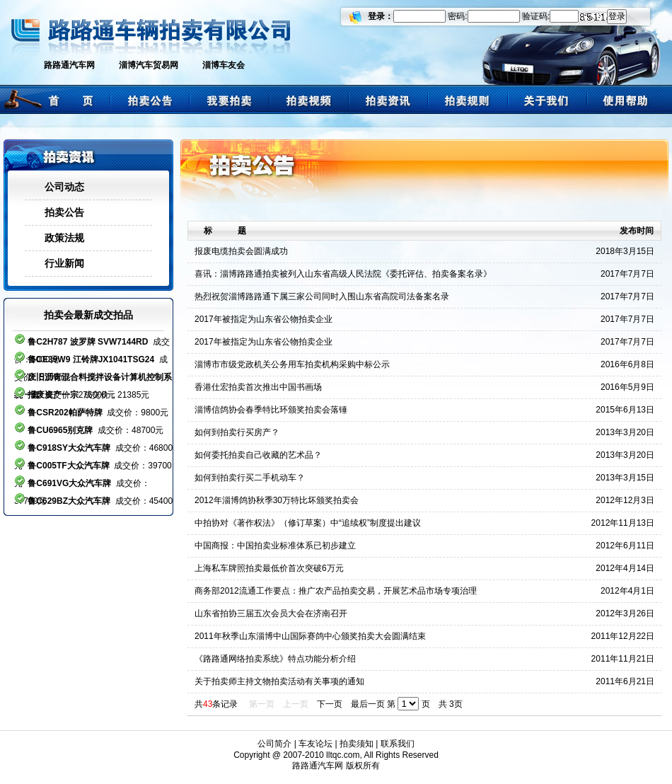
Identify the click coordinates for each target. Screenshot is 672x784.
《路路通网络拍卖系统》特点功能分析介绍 (275, 659)
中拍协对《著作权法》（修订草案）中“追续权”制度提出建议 (308, 523)
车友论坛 (315, 744)
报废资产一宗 (53, 395)
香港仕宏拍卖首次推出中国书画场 (258, 387)
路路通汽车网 (69, 65)
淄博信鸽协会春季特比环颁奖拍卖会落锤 (271, 410)
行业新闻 (64, 263)
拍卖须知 (357, 744)
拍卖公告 (64, 212)
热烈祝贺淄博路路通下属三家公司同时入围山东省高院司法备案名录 (322, 296)
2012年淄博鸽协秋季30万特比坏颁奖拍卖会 (277, 500)
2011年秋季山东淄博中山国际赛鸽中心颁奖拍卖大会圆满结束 (310, 636)
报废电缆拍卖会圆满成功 (241, 251)
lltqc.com (343, 755)
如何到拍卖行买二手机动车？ (250, 478)
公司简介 (274, 744)
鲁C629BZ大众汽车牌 (69, 501)
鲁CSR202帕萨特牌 (65, 413)
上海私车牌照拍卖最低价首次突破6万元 (269, 568)
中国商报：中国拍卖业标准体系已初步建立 (275, 546)
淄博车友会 (224, 65)
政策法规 (64, 238)
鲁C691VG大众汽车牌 (69, 483)
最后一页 (368, 704)
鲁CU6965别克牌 (60, 430)
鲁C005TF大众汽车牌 (68, 466)
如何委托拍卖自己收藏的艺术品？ (258, 455)
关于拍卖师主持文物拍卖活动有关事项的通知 (279, 681)
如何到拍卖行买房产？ (237, 432)
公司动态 (64, 187)
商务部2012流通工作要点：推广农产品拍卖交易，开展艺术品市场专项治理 (336, 591)
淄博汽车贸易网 (149, 65)
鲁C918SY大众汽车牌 (69, 448)
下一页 (330, 704)
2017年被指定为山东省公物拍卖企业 (263, 319)
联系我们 (398, 744)
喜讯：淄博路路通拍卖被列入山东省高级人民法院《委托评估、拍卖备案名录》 (343, 274)
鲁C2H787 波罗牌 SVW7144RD (88, 342)
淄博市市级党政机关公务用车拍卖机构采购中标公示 (292, 364)
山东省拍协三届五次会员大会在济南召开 (271, 613)
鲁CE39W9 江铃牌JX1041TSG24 (91, 359)
